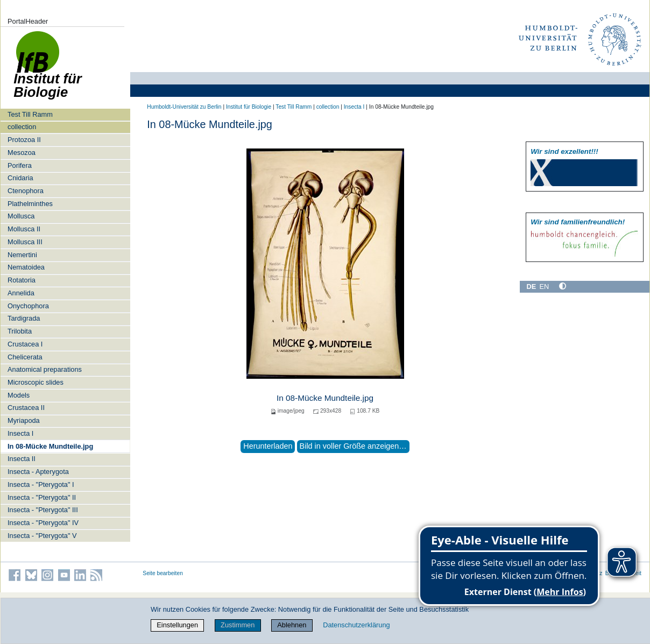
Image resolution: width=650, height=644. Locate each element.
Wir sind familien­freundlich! (578, 222)
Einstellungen (177, 625)
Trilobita (20, 331)
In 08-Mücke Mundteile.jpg (50, 446)
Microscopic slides (36, 382)
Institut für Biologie (249, 107)
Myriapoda (24, 420)
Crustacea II (26, 408)
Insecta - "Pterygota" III (43, 510)
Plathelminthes (30, 204)
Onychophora (28, 306)
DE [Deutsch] (531, 286)
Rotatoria (22, 280)
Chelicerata (25, 357)
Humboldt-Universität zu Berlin (184, 107)
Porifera (20, 165)
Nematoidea (26, 267)
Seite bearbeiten (163, 573)
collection (22, 127)
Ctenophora (26, 191)
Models (19, 395)
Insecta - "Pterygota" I (41, 484)
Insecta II (22, 459)
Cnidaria (20, 178)
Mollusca (21, 216)
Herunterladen (268, 446)
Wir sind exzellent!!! (564, 151)
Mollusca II (24, 229)
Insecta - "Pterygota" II (42, 497)
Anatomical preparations (45, 369)
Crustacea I (25, 344)
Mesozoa (22, 153)
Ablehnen (292, 625)
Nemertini (22, 255)
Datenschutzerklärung (356, 625)
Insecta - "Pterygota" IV (43, 523)
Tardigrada (24, 318)
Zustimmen (238, 625)
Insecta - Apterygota (38, 472)
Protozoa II (24, 140)
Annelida (21, 293)
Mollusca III (25, 242)
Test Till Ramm (30, 114)
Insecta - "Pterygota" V (42, 536)
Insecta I (20, 433)
